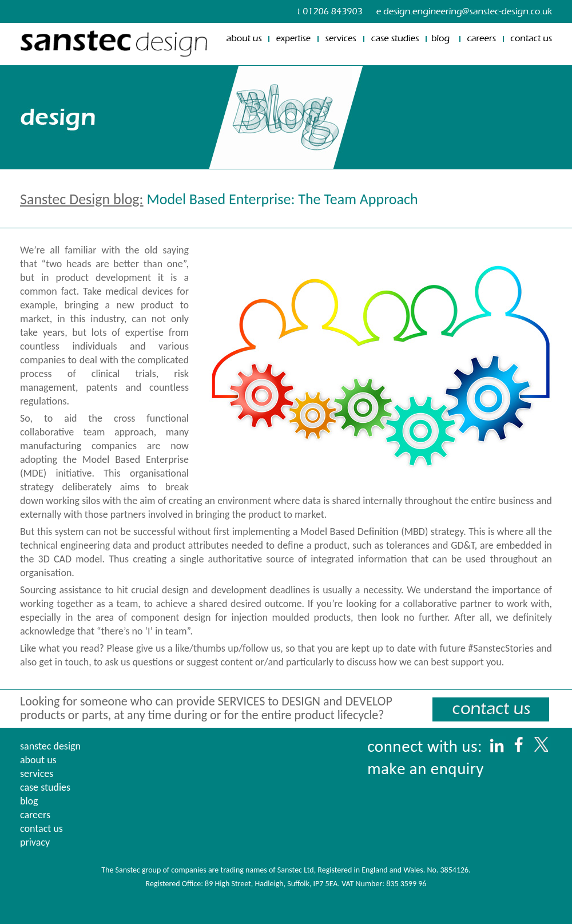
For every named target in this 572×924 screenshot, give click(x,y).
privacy (35, 842)
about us (38, 760)
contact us (41, 828)
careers (35, 815)
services (37, 774)
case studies (45, 787)
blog (29, 801)
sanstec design (50, 746)
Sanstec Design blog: (82, 199)
